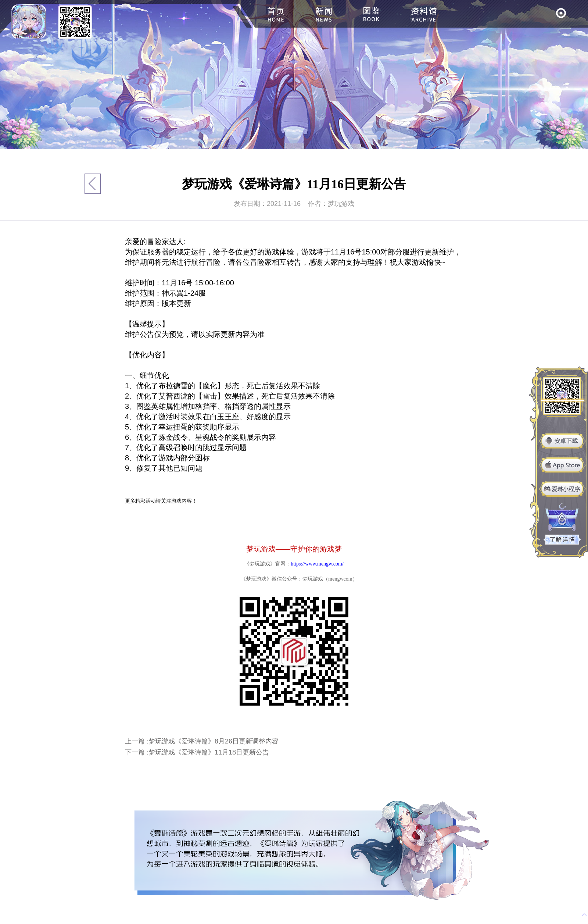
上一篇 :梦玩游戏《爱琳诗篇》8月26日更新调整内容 (202, 741)
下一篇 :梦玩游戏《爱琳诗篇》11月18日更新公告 (197, 752)
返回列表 (93, 184)
